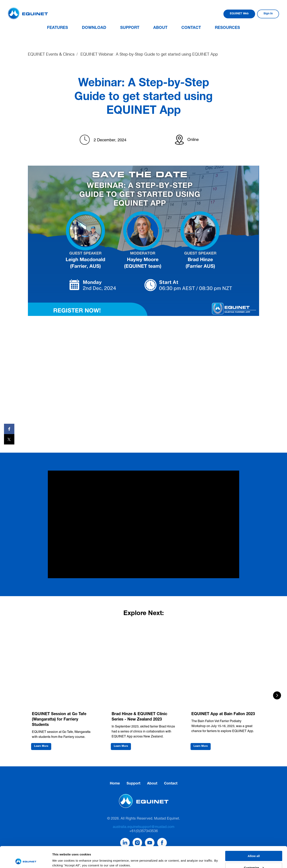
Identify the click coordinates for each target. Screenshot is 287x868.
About (160, 28)
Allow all (254, 835)
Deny (254, 858)
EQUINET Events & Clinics (51, 54)
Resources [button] (227, 28)
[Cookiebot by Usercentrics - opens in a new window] (26, 860)
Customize (254, 847)
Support (133, 784)
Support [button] (130, 28)
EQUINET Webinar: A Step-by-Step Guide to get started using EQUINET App (149, 54)
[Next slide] (277, 695)
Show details (61, 855)
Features (57, 28)
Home (115, 784)
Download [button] (94, 28)
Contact (191, 28)
